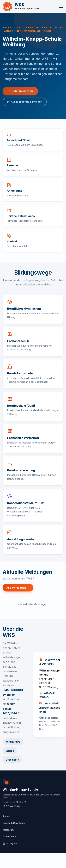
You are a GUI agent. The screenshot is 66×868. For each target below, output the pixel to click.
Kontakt (7, 816)
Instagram (10, 843)
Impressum (8, 830)
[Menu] (61, 7)
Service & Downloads (14, 823)
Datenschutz (9, 837)
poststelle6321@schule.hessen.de (50, 708)
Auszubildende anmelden (25, 102)
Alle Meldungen (18, 588)
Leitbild (10, 751)
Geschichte (12, 760)
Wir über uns (13, 742)
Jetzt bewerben (20, 91)
